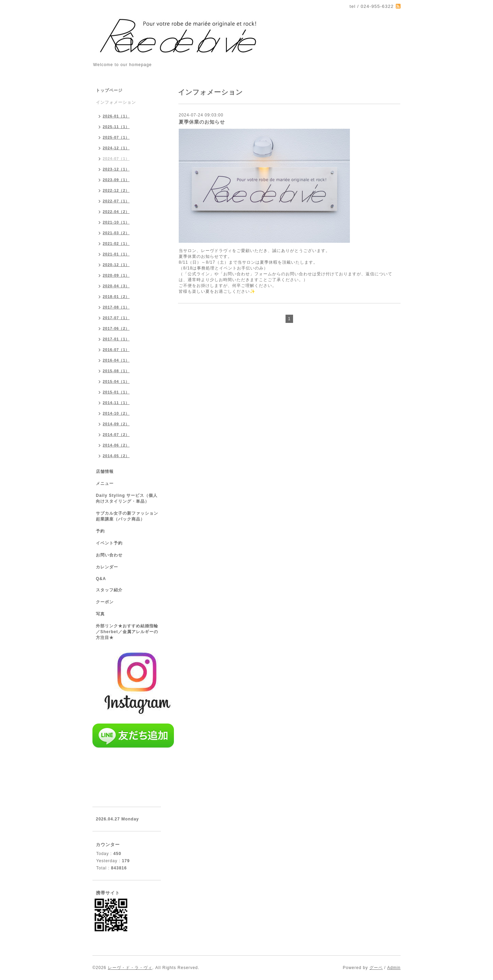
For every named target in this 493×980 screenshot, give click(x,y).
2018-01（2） (116, 297)
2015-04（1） (116, 381)
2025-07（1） (116, 137)
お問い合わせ (109, 555)
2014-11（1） (116, 403)
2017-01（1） (116, 339)
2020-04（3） (116, 286)
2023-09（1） (116, 180)
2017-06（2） (116, 328)
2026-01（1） (116, 116)
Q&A (101, 579)
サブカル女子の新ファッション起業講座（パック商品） (127, 516)
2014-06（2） (116, 445)
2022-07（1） (116, 201)
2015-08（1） (116, 371)
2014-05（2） (116, 456)
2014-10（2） (116, 413)
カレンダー (107, 567)
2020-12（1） (116, 265)
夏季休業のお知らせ (202, 122)
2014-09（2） (116, 424)
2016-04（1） (116, 360)
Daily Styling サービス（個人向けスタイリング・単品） (127, 498)
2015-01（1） (116, 392)
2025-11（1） (116, 127)
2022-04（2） (116, 212)
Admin (394, 968)
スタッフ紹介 (109, 590)
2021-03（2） (116, 233)
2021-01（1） (116, 254)
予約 (100, 531)
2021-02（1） (116, 243)
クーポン (105, 602)
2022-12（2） (116, 190)
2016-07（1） (116, 350)
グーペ (376, 968)
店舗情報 (105, 472)
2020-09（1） (116, 275)
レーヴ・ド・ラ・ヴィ (130, 968)
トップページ (109, 90)
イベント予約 (109, 543)
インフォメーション (116, 102)
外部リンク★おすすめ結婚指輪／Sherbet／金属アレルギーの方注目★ (127, 632)
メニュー (105, 483)
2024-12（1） (116, 148)
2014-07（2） (116, 435)
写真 (100, 614)
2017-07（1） (116, 318)
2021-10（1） (116, 222)
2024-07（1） (116, 159)
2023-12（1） (116, 169)
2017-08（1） (116, 307)
